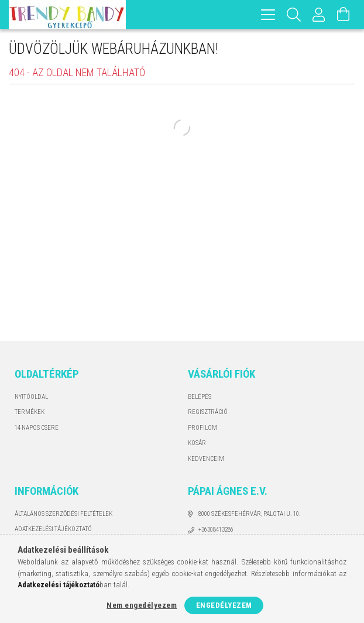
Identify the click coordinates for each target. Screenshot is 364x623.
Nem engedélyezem (142, 605)
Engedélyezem (224, 605)
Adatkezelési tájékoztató (53, 529)
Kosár (197, 443)
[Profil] (319, 15)
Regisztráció (208, 412)
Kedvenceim (206, 459)
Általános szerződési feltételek (63, 514)
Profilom (202, 428)
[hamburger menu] (268, 15)
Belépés (200, 397)
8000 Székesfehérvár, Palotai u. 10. (250, 514)
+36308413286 (216, 530)
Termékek (30, 412)
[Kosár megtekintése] (344, 15)
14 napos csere (37, 428)
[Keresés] (294, 15)
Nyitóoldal (31, 397)
